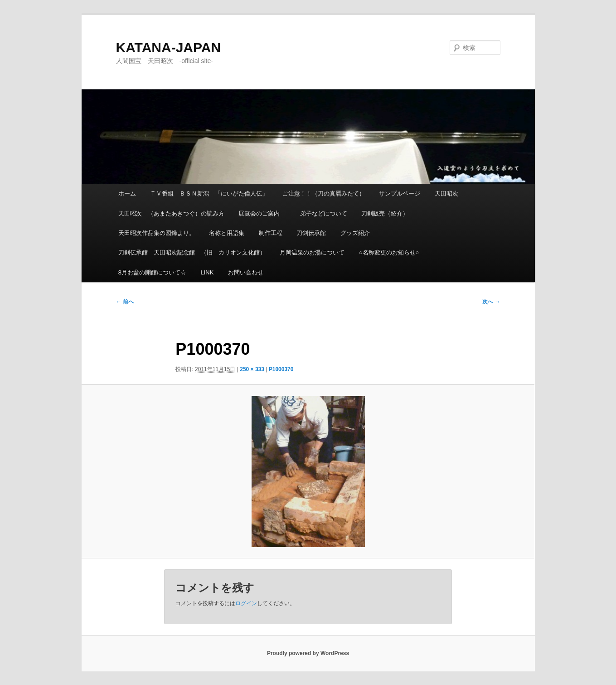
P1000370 (281, 369)
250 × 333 (252, 369)
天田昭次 (446, 193)
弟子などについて (324, 213)
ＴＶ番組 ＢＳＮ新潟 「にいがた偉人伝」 (209, 193)
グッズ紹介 (355, 233)
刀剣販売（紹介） (385, 213)
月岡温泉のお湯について (312, 252)
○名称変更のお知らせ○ (389, 252)
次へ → (491, 302)
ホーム (127, 193)
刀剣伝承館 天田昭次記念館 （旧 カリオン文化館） (192, 252)
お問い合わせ (246, 272)
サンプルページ (400, 193)
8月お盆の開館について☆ (152, 272)
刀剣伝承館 (311, 233)
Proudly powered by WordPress (308, 653)
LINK (207, 272)
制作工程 (271, 233)
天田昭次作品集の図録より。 (157, 233)
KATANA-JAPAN (169, 47)
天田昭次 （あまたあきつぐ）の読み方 (171, 213)
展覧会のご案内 (262, 213)
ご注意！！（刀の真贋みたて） (324, 193)
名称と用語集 (227, 233)
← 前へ (125, 302)
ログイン (246, 603)
